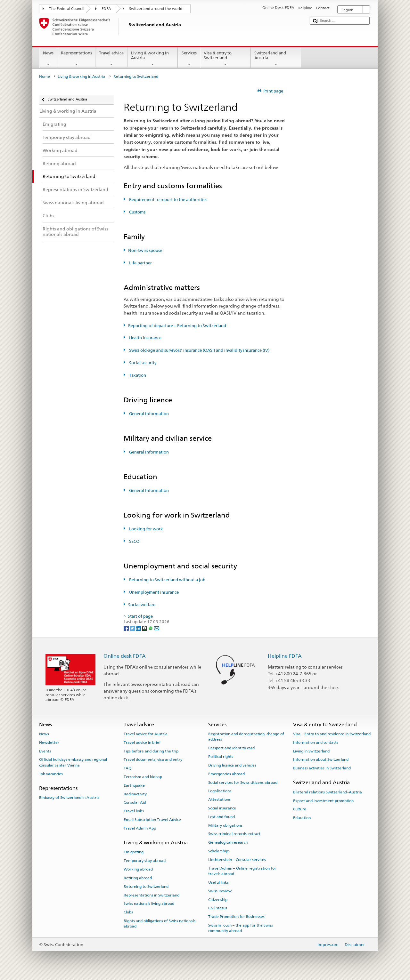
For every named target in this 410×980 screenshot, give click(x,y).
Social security (142, 363)
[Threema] (145, 628)
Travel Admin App (140, 828)
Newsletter (49, 743)
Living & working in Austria (153, 59)
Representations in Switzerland (152, 895)
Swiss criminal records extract (234, 834)
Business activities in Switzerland (322, 768)
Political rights (221, 757)
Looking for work (145, 529)
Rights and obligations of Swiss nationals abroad (160, 924)
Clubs (128, 912)
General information (148, 414)
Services (189, 59)
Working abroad (138, 869)
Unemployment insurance (153, 592)
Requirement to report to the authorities (168, 200)
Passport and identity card (231, 748)
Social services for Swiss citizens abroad (243, 782)
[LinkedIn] (139, 628)
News (48, 59)
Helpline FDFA (285, 656)
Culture (300, 809)
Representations (76, 59)
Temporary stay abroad (145, 861)
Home (45, 76)
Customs (137, 212)
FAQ (127, 768)
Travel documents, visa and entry (153, 759)
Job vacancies (51, 774)
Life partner (140, 263)
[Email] (157, 628)
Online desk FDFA (125, 656)
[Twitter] (133, 628)
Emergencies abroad (226, 774)
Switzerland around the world (156, 9)
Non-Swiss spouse (145, 250)
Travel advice (111, 59)
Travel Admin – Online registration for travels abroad (242, 871)
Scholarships (219, 851)
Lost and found (221, 817)
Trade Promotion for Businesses (236, 917)
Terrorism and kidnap (143, 777)
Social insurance (222, 808)
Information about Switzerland (321, 759)
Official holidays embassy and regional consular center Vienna (73, 762)
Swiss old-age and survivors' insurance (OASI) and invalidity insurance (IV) (199, 350)
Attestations (219, 799)
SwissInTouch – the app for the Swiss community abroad (241, 928)
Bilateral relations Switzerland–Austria (328, 792)
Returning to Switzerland (146, 887)
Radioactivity (135, 794)
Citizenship (218, 899)
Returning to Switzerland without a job (167, 580)
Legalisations (220, 791)
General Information (148, 490)
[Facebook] (127, 628)
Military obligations (225, 825)
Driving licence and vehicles (232, 765)
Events (45, 751)
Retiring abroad (138, 878)
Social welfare (142, 605)
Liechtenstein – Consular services (237, 860)
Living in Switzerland (311, 751)
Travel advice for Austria (146, 734)
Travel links (134, 811)
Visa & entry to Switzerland (225, 59)
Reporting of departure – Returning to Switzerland (177, 326)
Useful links (218, 882)
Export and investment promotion (323, 800)
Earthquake (134, 785)
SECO (134, 541)
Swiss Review (220, 891)
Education (302, 818)
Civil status (218, 908)
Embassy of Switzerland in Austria (69, 798)
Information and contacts (316, 743)
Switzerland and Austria (276, 59)
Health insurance (145, 338)
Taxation (137, 375)
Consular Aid (135, 802)
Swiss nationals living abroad (149, 904)
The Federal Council (66, 9)
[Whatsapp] (151, 628)
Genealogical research (228, 842)
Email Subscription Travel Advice (152, 820)
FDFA (106, 9)
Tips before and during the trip (151, 751)
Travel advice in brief (142, 743)
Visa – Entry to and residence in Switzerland (332, 734)
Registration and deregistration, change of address (246, 737)
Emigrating (134, 852)
